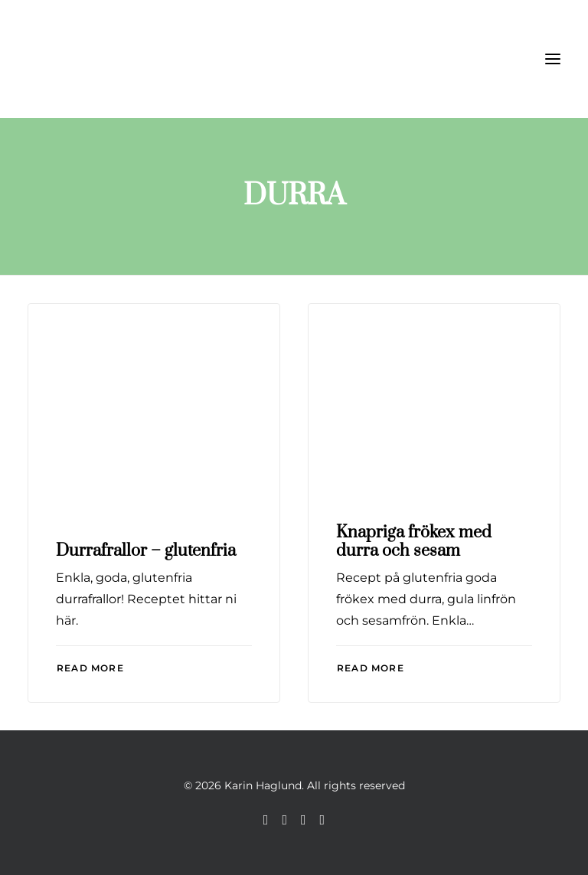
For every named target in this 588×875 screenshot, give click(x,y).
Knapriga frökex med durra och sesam (414, 542)
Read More (90, 668)
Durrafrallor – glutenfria (146, 551)
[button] (553, 59)
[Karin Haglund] (104, 59)
